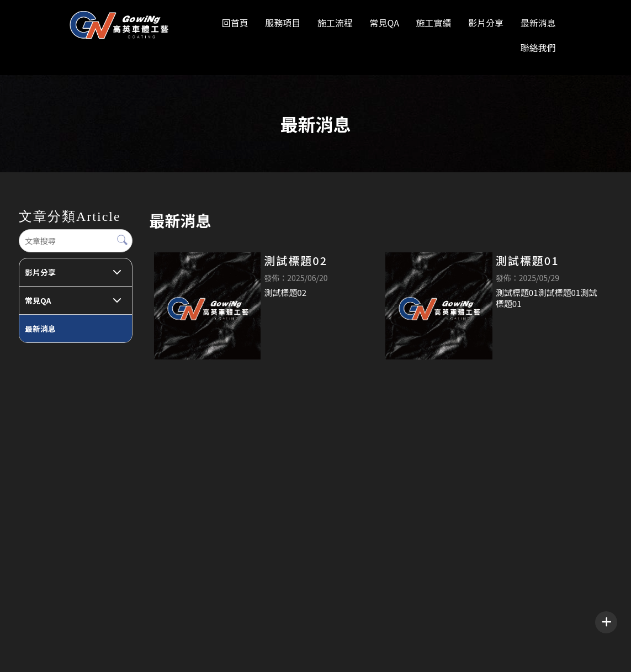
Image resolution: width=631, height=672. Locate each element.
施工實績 (433, 23)
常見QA (384, 23)
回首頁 (235, 23)
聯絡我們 (538, 47)
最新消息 (538, 23)
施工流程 (335, 23)
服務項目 (283, 23)
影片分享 (486, 23)
